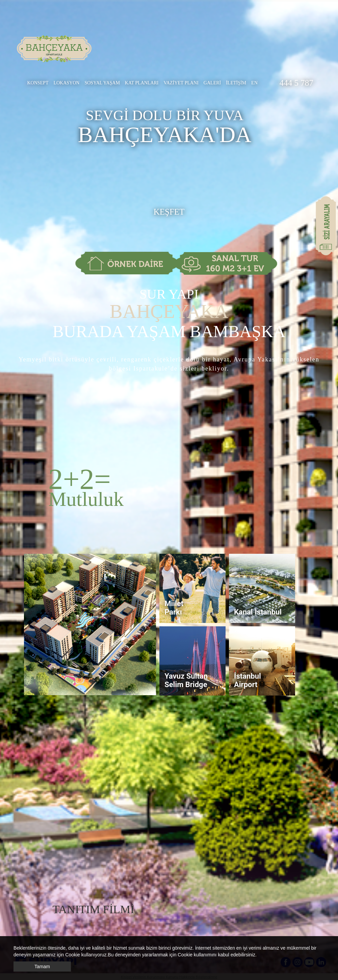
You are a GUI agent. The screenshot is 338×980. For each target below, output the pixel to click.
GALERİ (212, 83)
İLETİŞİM (236, 83)
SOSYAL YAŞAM (102, 83)
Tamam (42, 967)
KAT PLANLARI (142, 83)
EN (254, 83)
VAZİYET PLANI (181, 83)
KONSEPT (38, 83)
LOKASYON (66, 83)
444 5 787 (296, 83)
